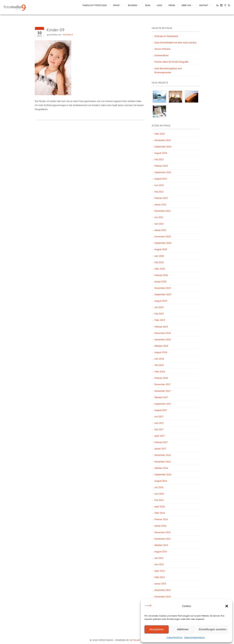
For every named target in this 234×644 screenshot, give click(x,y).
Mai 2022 (159, 192)
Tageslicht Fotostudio (95, 5)
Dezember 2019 (163, 288)
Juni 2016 (159, 494)
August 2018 (161, 352)
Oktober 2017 (161, 397)
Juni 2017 (159, 423)
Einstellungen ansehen (213, 629)
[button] (227, 606)
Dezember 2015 (163, 532)
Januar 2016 (160, 526)
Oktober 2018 (161, 346)
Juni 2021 (159, 224)
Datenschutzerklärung (195, 637)
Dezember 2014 (163, 590)
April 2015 (160, 571)
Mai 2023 (159, 159)
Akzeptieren (157, 629)
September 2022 (163, 172)
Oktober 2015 (161, 545)
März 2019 (160, 320)
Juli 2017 (159, 417)
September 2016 (163, 474)
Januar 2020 (160, 282)
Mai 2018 (159, 365)
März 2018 (160, 372)
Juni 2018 (159, 359)
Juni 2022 (159, 185)
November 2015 (163, 539)
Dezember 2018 (163, 333)
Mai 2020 (159, 262)
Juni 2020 (159, 256)
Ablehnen (183, 629)
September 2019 (163, 294)
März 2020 (160, 269)
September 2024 (163, 147)
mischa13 (68, 35)
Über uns (186, 5)
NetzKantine (137, 640)
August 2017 (161, 410)
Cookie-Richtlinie (174, 637)
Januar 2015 (160, 584)
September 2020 (163, 243)
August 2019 (161, 301)
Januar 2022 (160, 205)
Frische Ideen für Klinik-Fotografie (171, 62)
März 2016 (160, 513)
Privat (116, 5)
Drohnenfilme (162, 55)
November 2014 (163, 597)
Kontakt (204, 5)
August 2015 (161, 552)
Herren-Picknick (162, 49)
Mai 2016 (159, 500)
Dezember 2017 (163, 384)
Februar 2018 (161, 378)
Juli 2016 (159, 487)
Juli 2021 (159, 217)
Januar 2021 (160, 230)
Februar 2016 (161, 519)
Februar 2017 (161, 442)
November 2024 (163, 140)
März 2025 (160, 134)
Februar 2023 (161, 166)
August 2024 (161, 153)
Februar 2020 (161, 275)
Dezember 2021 (163, 211)
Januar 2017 (160, 449)
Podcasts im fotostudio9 (166, 36)
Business (133, 5)
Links (159, 5)
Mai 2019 (159, 314)
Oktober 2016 (161, 468)
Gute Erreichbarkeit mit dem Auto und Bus (175, 43)
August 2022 (161, 179)
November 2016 (163, 462)
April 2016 (160, 507)
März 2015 (160, 577)
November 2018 (163, 339)
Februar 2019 (161, 327)
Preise (172, 5)
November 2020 (163, 237)
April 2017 (160, 436)
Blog (148, 5)
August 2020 (161, 249)
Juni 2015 (159, 564)
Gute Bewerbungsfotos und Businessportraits (168, 70)
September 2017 (163, 404)
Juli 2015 (159, 558)
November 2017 (163, 391)
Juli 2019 (159, 307)
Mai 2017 (159, 429)
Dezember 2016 (163, 455)
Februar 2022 (161, 198)
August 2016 (161, 481)
